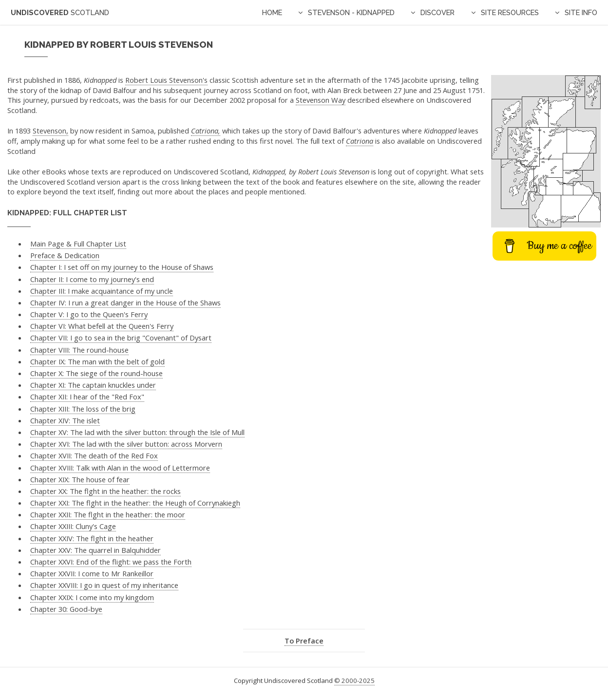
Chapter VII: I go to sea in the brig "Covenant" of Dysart (121, 338)
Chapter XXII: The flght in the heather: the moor (108, 514)
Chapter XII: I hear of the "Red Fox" (87, 397)
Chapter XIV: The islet (65, 420)
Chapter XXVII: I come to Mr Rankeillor (92, 573)
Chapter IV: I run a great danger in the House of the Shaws (125, 303)
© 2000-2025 (354, 681)
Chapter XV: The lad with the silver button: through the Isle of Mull (137, 432)
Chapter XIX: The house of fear (80, 479)
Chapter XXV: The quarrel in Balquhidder (95, 550)
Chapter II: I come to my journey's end (92, 279)
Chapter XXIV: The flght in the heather (92, 538)
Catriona (360, 141)
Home (272, 12)
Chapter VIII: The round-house (79, 350)
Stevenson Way (321, 100)
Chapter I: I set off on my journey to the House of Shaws (122, 267)
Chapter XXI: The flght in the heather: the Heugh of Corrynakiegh (135, 503)
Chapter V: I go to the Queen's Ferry (89, 314)
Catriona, (206, 131)
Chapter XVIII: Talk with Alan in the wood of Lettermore (120, 468)
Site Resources (510, 12)
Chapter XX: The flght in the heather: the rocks (105, 491)
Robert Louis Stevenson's (166, 80)
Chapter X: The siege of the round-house (96, 373)
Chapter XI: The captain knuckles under (93, 385)
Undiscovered (60, 12)
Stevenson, (50, 131)
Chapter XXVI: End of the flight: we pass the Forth (111, 562)
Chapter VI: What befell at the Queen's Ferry (102, 326)
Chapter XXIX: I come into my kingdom (92, 597)
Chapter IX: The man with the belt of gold (97, 361)
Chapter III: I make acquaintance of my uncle (102, 291)
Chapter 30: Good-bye (66, 609)
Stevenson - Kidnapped (351, 12)
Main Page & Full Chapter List (78, 244)
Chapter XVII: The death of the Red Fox (94, 455)
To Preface (304, 641)
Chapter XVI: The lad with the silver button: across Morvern (126, 444)
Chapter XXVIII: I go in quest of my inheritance (104, 585)
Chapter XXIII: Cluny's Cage (73, 526)
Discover (437, 12)
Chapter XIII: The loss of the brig (83, 409)
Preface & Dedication (65, 255)
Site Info (581, 12)
